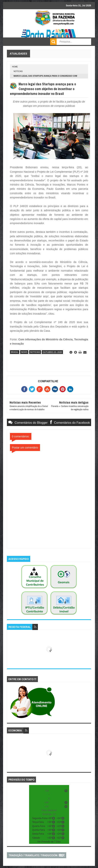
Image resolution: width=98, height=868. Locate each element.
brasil (15, 352)
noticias (18, 71)
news (24, 352)
